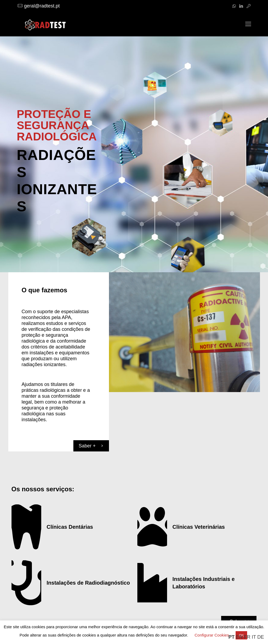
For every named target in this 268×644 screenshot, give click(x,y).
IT (254, 637)
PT (231, 637)
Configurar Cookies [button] (212, 635)
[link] (184, 332)
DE (261, 637)
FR (247, 637)
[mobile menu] (248, 24)
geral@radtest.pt (42, 6)
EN (239, 637)
